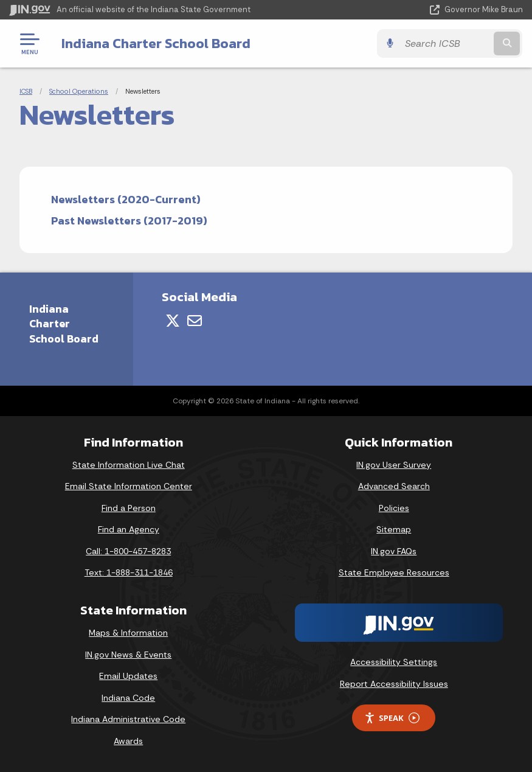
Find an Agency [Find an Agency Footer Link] (129, 529)
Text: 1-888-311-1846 (129, 572)
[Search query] (447, 43)
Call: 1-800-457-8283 (128, 551)
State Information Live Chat (129, 465)
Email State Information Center (129, 486)
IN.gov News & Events (128, 655)
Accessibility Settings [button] (394, 662)
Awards (128, 741)
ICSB (26, 91)
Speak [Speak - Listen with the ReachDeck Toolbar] (392, 718)
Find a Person (129, 508)
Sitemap (394, 529)
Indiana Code (128, 698)
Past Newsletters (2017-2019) (129, 221)
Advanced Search (394, 486)
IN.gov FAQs (394, 551)
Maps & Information (128, 633)
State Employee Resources (394, 572)
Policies (394, 508)
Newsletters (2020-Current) (126, 199)
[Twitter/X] (173, 321)
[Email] (195, 321)
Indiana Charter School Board (155, 43)
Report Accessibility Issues (394, 684)
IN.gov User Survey (394, 465)
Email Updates (128, 676)
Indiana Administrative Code (128, 719)
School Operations (79, 91)
